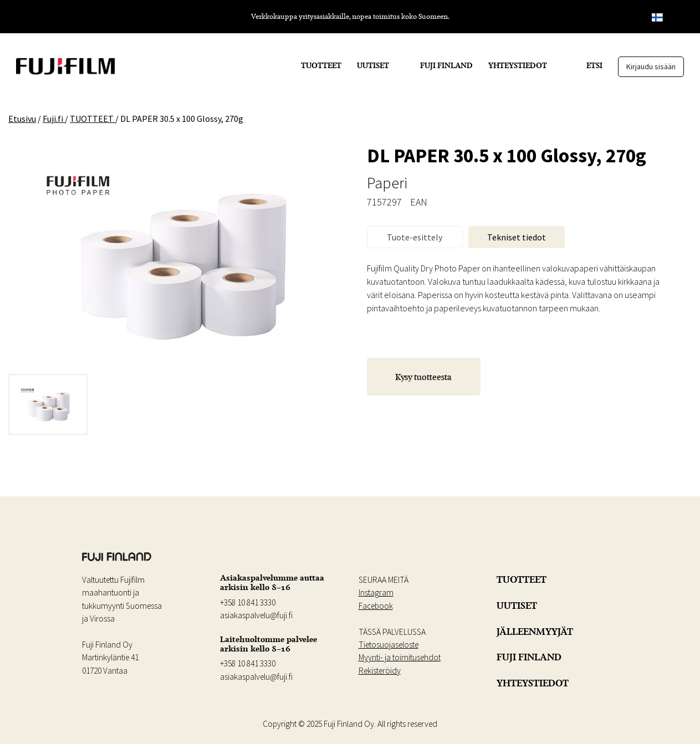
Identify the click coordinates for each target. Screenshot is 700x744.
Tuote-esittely (415, 237)
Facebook (376, 606)
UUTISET (373, 65)
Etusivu (22, 119)
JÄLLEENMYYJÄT (535, 632)
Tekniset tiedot (517, 237)
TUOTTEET (321, 65)
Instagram (376, 592)
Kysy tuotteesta (423, 377)
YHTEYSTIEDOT (518, 65)
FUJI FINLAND (446, 65)
